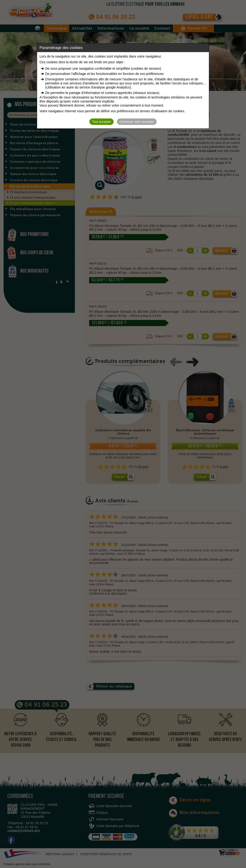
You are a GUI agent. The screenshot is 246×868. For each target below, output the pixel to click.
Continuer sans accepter (137, 122)
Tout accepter (101, 122)
